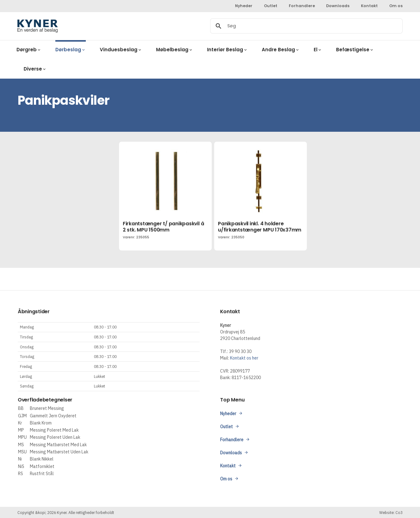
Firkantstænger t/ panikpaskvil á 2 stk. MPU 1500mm (163, 227)
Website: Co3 (391, 512)
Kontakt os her (244, 358)
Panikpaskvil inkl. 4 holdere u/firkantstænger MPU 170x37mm (260, 227)
